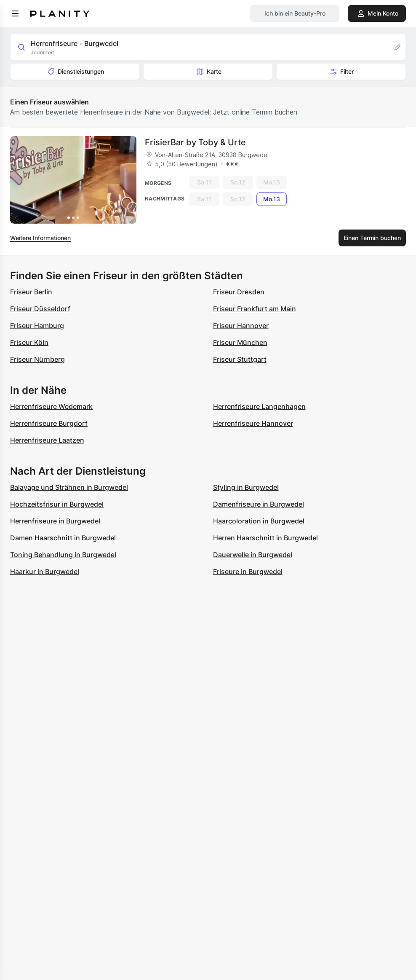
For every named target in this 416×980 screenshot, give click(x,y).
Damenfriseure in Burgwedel (259, 504)
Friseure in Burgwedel (248, 571)
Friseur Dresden (239, 292)
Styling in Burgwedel (246, 487)
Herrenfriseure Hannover (253, 423)
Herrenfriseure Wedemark (51, 406)
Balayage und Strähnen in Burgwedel (69, 487)
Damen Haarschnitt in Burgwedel (63, 538)
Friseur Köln (29, 342)
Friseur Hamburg (37, 326)
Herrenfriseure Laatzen (47, 440)
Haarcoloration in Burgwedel (259, 521)
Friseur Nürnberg (37, 359)
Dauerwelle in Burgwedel (253, 555)
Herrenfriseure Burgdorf (49, 423)
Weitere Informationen (40, 238)
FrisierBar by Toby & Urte (195, 142)
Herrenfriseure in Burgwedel (55, 521)
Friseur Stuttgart (240, 359)
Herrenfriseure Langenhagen (259, 406)
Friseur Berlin (31, 292)
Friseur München (240, 342)
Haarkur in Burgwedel (45, 571)
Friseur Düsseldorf (40, 309)
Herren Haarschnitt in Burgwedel (265, 538)
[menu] (15, 13)
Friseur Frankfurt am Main (255, 309)
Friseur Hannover (241, 326)
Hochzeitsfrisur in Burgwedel (57, 504)
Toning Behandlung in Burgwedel (63, 555)
